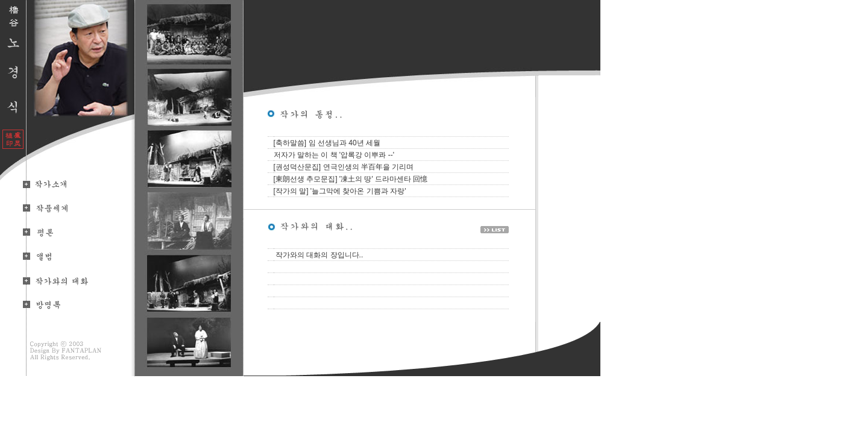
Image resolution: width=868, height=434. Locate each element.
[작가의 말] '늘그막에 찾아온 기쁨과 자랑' (340, 191)
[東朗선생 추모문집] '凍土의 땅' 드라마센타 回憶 (351, 179)
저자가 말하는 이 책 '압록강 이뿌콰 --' (334, 155)
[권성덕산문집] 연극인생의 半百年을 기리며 (344, 167)
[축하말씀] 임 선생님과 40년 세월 (327, 143)
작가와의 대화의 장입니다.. (319, 255)
